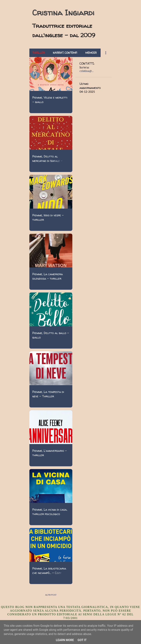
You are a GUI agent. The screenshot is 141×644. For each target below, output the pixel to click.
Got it (82, 640)
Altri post (51, 595)
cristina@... (86, 71)
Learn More (65, 640)
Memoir (91, 53)
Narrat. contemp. (65, 53)
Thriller (39, 53)
